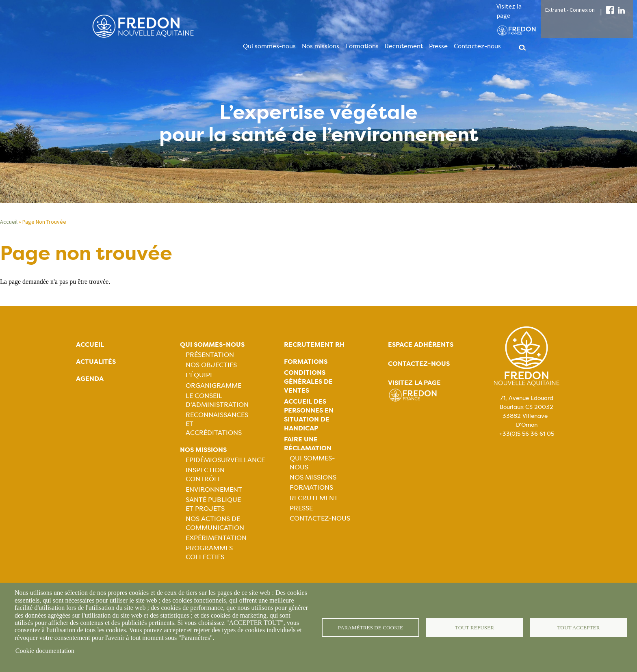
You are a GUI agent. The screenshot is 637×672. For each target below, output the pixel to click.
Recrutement (404, 46)
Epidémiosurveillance (225, 460)
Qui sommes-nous (269, 46)
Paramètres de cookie (371, 627)
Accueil (9, 222)
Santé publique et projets (213, 504)
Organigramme (213, 386)
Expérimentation (216, 538)
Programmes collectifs (209, 552)
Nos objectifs (211, 365)
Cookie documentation (45, 651)
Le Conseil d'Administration (217, 400)
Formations (362, 46)
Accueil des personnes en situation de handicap (309, 415)
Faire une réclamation (308, 444)
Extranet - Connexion (570, 10)
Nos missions (321, 46)
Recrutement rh (314, 345)
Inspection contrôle (205, 474)
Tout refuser (475, 627)
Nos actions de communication (215, 523)
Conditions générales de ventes (308, 381)
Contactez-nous (477, 46)
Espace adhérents (421, 345)
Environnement (214, 489)
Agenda (90, 379)
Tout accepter (578, 627)
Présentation (210, 355)
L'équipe (200, 375)
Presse (438, 46)
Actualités (96, 362)
